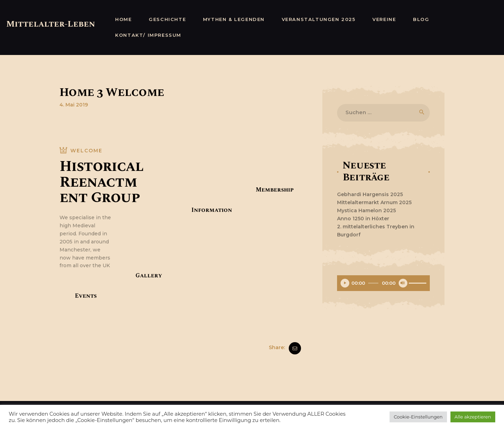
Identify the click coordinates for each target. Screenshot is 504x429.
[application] (383, 284)
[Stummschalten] (403, 283)
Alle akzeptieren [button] (473, 417)
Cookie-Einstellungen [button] (418, 417)
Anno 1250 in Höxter (363, 219)
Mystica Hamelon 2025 (366, 210)
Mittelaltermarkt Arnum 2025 (374, 202)
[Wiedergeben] (345, 283)
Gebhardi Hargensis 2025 (370, 194)
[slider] (373, 283)
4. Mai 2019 (74, 105)
